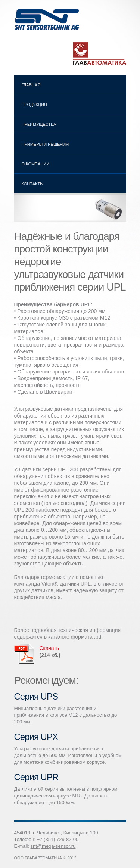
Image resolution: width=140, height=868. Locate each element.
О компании (36, 164)
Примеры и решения (45, 144)
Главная (31, 85)
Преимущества (39, 124)
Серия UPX (36, 737)
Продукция (33, 106)
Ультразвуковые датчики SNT (48, 20)
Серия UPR (36, 777)
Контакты (33, 184)
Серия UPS (36, 696)
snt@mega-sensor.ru (53, 846)
